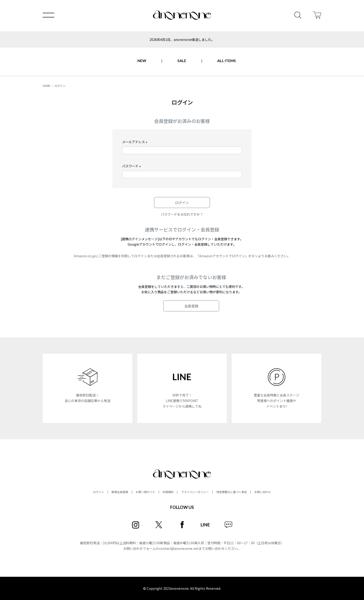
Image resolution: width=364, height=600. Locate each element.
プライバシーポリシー (195, 492)
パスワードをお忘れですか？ (182, 214)
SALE (182, 61)
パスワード (132, 166)
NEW (142, 61)
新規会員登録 (120, 492)
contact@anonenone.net (179, 548)
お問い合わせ (263, 492)
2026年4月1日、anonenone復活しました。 (182, 40)
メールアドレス (135, 142)
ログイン (99, 492)
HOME (47, 86)
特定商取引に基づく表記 (232, 492)
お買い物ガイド (145, 492)
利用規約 (168, 492)
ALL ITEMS (227, 61)
